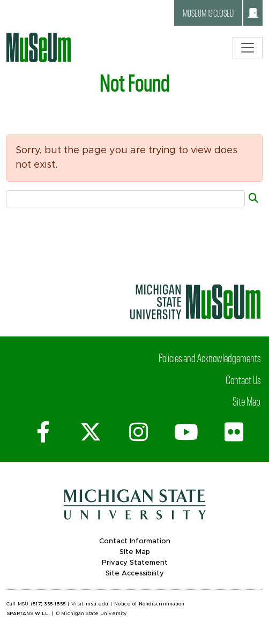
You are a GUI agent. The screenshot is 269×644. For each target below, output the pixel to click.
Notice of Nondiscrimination (149, 604)
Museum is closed (221, 13)
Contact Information (135, 541)
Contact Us (243, 379)
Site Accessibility (135, 574)
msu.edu (97, 604)
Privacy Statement (135, 563)
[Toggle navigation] (248, 48)
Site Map (246, 401)
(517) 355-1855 (48, 604)
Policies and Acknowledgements (210, 357)
